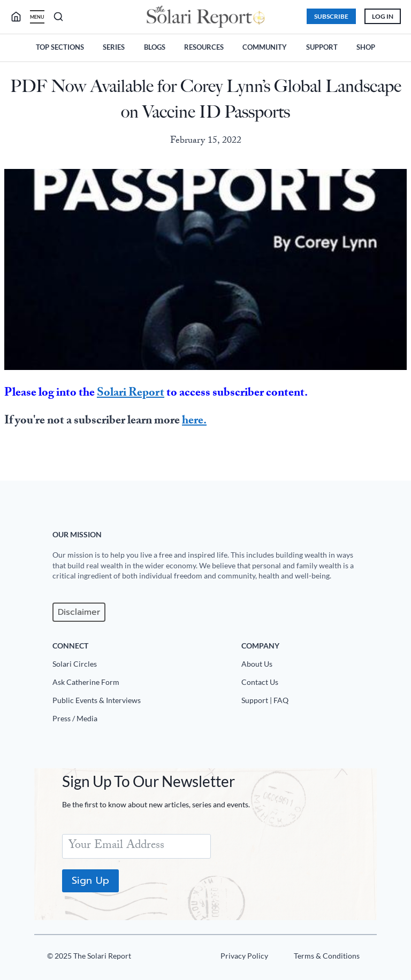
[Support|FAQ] (306, 703)
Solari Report (131, 393)
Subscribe (329, 16)
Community (265, 46)
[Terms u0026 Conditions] (322, 958)
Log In (380, 16)
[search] (22, 17)
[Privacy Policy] (240, 958)
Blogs (155, 46)
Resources (204, 46)
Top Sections (60, 46)
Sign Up (93, 881)
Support (322, 46)
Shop (366, 46)
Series (114, 46)
